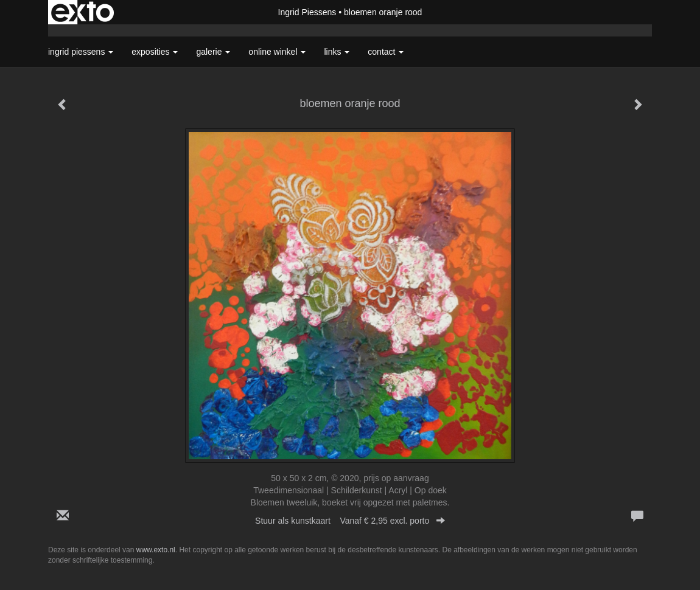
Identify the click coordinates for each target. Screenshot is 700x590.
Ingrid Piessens (307, 12)
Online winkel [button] (277, 52)
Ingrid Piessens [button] (81, 52)
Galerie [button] (213, 52)
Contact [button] (386, 52)
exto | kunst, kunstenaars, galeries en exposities (82, 12)
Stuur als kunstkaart (350, 521)
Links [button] (337, 52)
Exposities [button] (155, 52)
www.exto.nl (156, 550)
